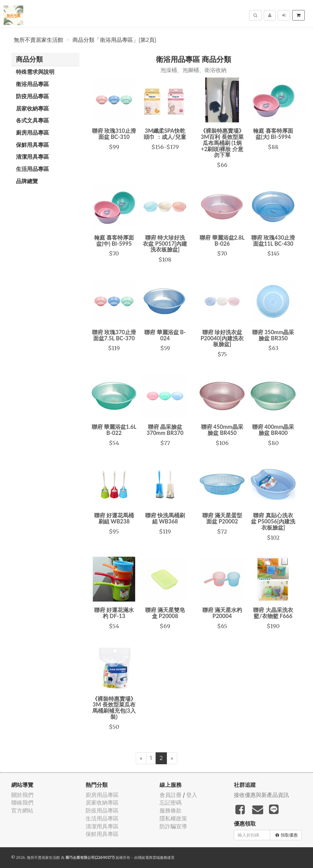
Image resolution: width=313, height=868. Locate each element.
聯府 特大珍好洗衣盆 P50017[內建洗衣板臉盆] (165, 244)
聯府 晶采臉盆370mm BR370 (165, 430)
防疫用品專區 (32, 96)
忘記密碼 (171, 803)
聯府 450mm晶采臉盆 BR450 (222, 430)
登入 (192, 795)
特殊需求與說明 (35, 72)
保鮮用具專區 (32, 145)
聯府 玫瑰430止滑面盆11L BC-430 (273, 241)
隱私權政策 (173, 818)
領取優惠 (287, 835)
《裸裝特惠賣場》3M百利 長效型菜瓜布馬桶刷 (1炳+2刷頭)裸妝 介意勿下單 (222, 143)
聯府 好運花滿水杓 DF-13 (114, 613)
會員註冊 (171, 795)
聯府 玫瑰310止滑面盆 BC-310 (114, 134)
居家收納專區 (32, 108)
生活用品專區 (32, 169)
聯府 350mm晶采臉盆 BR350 (273, 335)
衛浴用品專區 (32, 84)
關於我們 (22, 795)
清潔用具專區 (32, 157)
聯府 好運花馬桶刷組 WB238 (114, 518)
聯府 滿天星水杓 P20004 (222, 613)
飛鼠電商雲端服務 (153, 857)
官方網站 (22, 810)
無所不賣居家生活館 (39, 40)
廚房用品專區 (32, 132)
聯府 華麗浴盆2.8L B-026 (222, 241)
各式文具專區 (32, 120)
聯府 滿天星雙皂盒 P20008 (165, 613)
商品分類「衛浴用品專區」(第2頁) (114, 40)
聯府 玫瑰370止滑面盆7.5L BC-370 (114, 335)
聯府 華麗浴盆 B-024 (165, 335)
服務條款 (171, 810)
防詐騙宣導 (173, 826)
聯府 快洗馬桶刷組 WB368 (165, 518)
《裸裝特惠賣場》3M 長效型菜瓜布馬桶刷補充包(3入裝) (114, 708)
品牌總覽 (27, 181)
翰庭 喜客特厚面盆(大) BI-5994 (273, 134)
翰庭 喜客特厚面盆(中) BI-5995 (114, 241)
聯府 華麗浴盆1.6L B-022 (114, 430)
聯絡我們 (22, 803)
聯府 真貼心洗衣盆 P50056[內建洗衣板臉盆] (273, 521)
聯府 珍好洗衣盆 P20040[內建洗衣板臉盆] (222, 338)
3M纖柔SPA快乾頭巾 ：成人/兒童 (165, 134)
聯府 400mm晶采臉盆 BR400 (273, 430)
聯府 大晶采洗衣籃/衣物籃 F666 (273, 613)
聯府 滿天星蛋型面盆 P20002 (222, 518)
